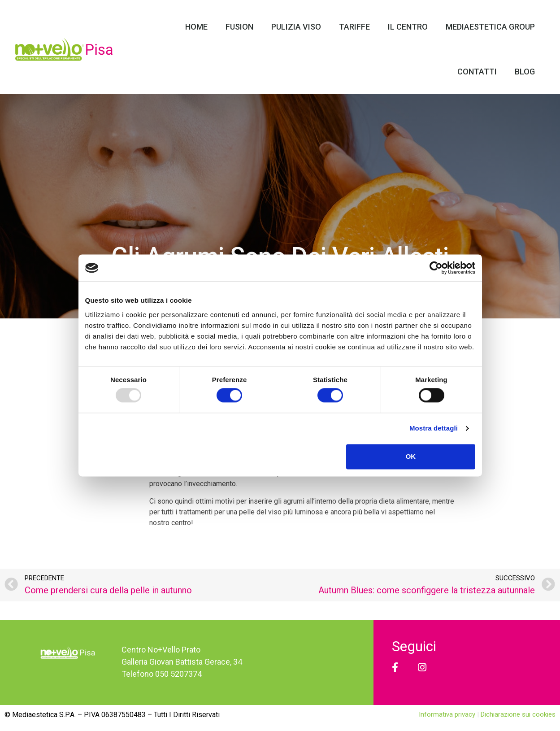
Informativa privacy (448, 714)
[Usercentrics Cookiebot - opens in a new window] (436, 268)
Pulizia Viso (296, 27)
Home (196, 27)
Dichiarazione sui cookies (518, 714)
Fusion (239, 27)
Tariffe (354, 27)
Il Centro (408, 27)
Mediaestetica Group (490, 27)
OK (411, 456)
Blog (525, 72)
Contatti (477, 72)
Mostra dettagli (434, 429)
